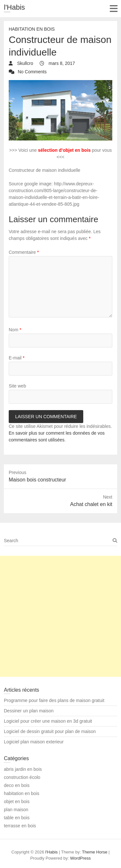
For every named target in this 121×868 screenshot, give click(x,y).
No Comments (32, 72)
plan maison (16, 810)
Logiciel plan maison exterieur (34, 742)
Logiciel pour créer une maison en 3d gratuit (48, 721)
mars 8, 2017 (61, 63)
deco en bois (17, 785)
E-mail (17, 358)
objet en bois (17, 801)
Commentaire (24, 252)
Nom (15, 330)
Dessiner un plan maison (29, 711)
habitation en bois (32, 29)
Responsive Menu (113, 9)
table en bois (17, 818)
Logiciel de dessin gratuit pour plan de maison (50, 731)
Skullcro (25, 63)
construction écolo (22, 777)
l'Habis (14, 7)
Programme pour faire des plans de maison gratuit (54, 700)
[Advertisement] (60, 616)
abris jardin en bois (23, 769)
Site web (17, 386)
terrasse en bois (20, 826)
